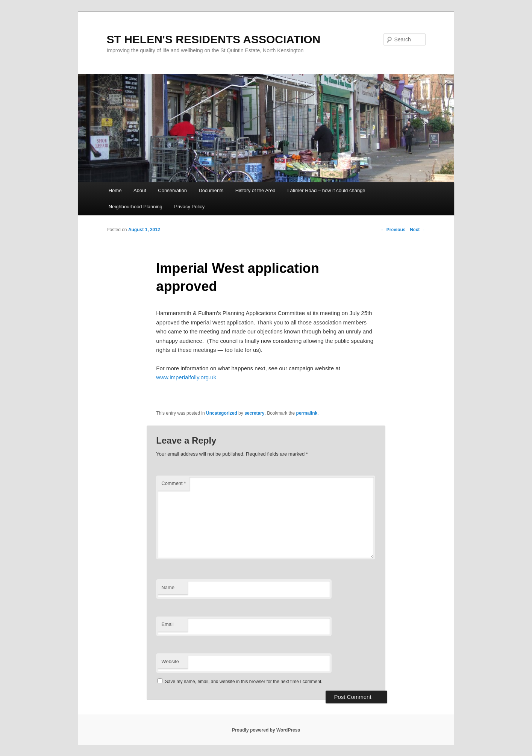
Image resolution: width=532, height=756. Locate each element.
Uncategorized (222, 413)
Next (418, 230)
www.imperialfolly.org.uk (186, 377)
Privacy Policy (189, 207)
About (140, 190)
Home (115, 190)
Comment (174, 483)
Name (168, 587)
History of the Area (255, 190)
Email (167, 624)
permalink (307, 413)
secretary (254, 413)
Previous (393, 230)
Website (170, 661)
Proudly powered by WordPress (266, 730)
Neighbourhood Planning (136, 207)
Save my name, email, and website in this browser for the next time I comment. (244, 682)
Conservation (172, 190)
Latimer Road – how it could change (326, 190)
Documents (211, 190)
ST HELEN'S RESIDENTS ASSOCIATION (214, 39)
